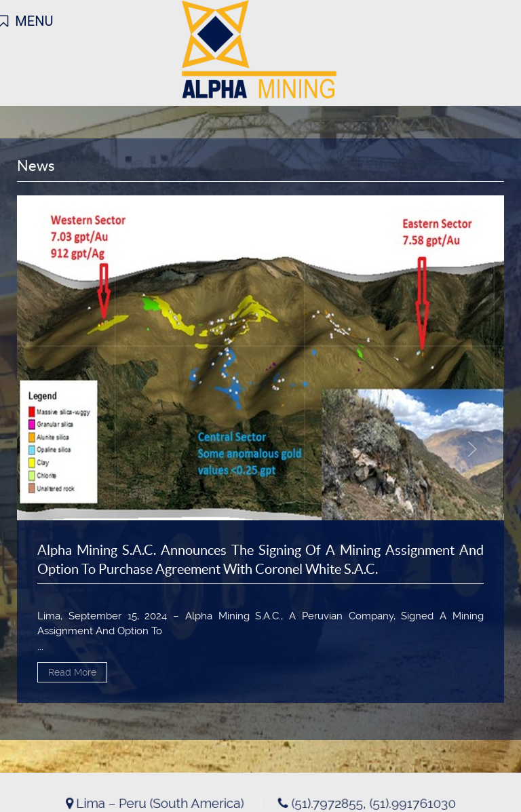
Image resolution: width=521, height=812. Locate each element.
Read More (72, 672)
